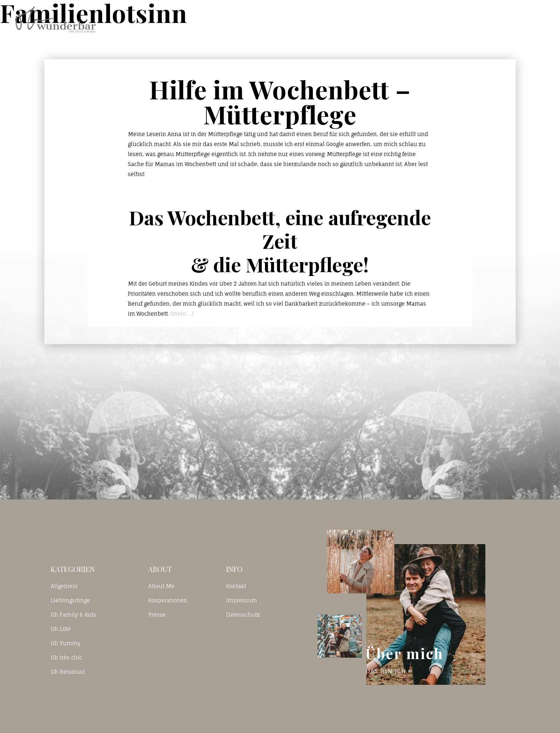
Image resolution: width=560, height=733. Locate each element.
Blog (396, 19)
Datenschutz (243, 615)
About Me (161, 586)
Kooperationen (168, 600)
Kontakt (445, 19)
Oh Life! (61, 629)
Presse (157, 615)
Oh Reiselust (68, 672)
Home (351, 19)
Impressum (242, 600)
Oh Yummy (66, 643)
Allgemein (64, 586)
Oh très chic (66, 657)
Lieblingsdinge (70, 600)
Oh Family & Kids (73, 615)
